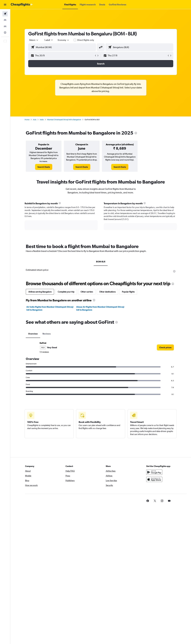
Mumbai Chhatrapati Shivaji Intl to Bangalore (64, 120)
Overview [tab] (33, 334)
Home (27, 120)
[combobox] (34, 40)
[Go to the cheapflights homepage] (22, 5)
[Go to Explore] (5, 33)
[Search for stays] (5, 20)
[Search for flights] (5, 14)
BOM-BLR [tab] (101, 262)
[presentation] (136, 133)
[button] (5, 5)
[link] (44, 167)
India (42, 120)
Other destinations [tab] (107, 292)
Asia (35, 120)
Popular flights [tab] (128, 292)
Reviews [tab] (47, 334)
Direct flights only (86, 40)
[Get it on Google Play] (154, 472)
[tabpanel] (101, 219)
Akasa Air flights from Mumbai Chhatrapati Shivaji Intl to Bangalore (100, 308)
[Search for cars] (5, 26)
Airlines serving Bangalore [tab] (40, 292)
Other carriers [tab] (87, 292)
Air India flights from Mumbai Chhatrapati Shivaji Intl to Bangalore (50, 308)
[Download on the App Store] (154, 479)
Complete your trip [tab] (66, 292)
